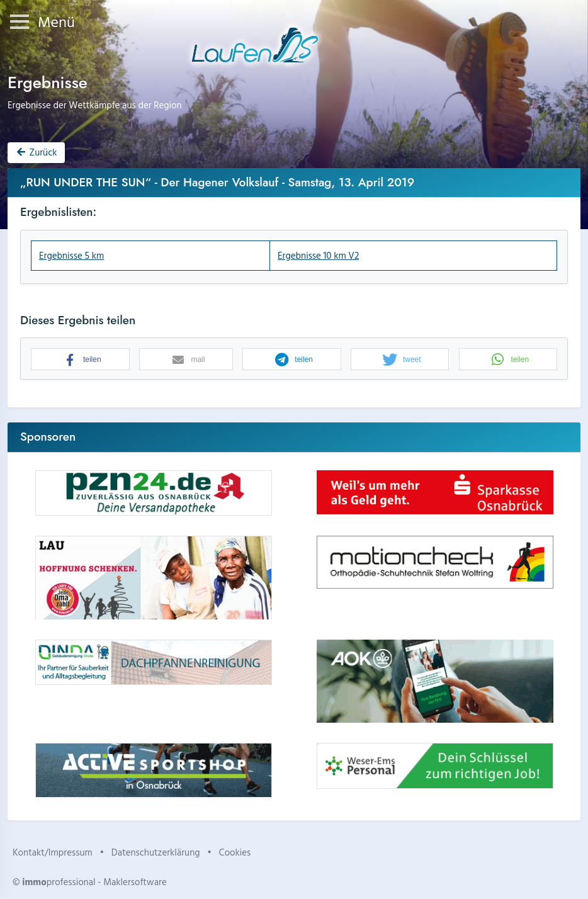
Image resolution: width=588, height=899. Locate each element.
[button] (80, 360)
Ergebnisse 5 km (71, 255)
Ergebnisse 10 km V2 (318, 255)
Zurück (36, 152)
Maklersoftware (135, 882)
